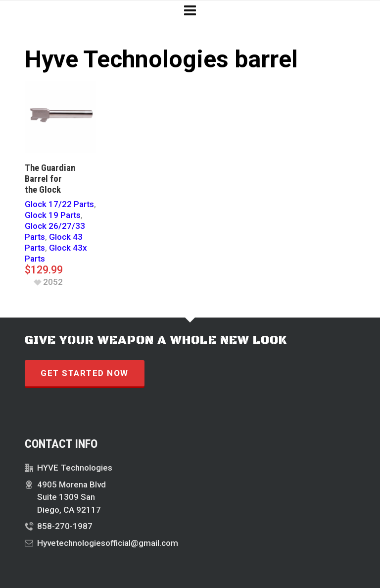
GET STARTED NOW (85, 373)
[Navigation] (190, 11)
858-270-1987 (65, 526)
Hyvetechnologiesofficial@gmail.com (108, 543)
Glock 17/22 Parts (59, 204)
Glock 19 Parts (53, 215)
